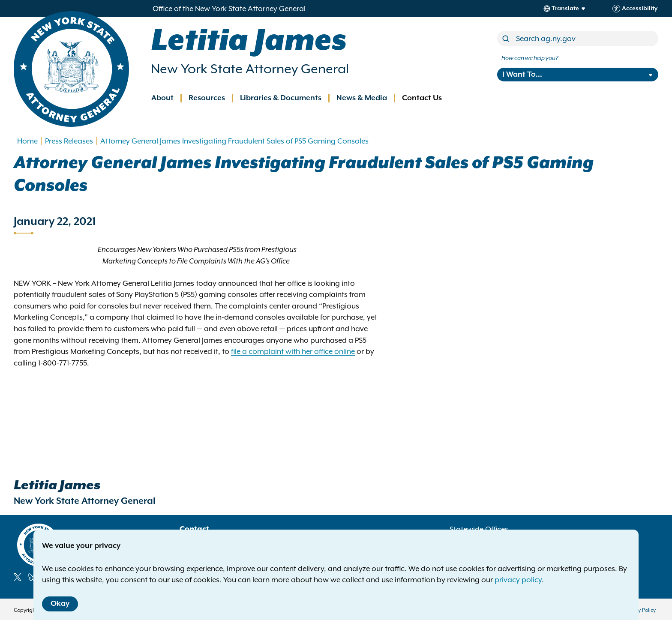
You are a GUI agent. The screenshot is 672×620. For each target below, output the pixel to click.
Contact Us (422, 98)
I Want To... (522, 75)
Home (27, 141)
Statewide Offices (479, 529)
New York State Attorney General (250, 69)
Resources (207, 98)
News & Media (362, 98)
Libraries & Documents (281, 98)
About (162, 98)
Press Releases (69, 141)
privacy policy (518, 580)
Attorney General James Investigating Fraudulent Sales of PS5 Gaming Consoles (235, 141)
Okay (60, 604)
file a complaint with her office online (293, 351)
